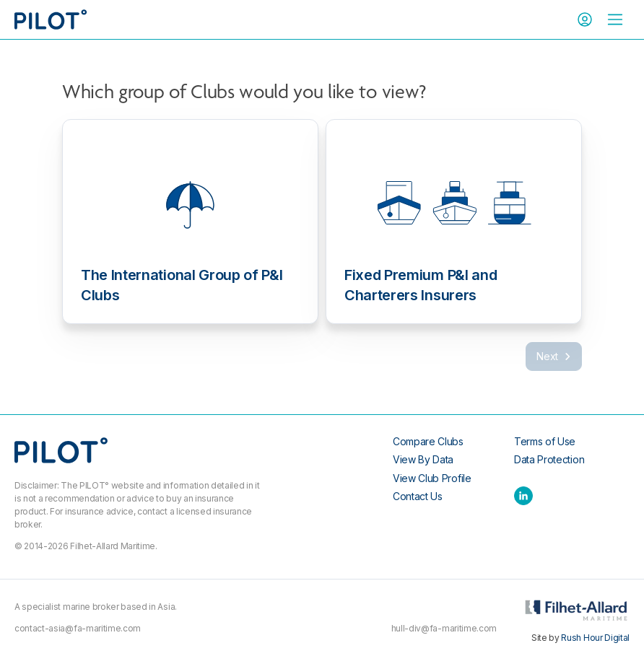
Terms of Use (545, 441)
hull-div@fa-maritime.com (444, 628)
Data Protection (549, 459)
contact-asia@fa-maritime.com (78, 628)
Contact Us (418, 496)
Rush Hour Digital (595, 638)
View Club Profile (432, 478)
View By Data (423, 459)
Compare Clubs (428, 441)
